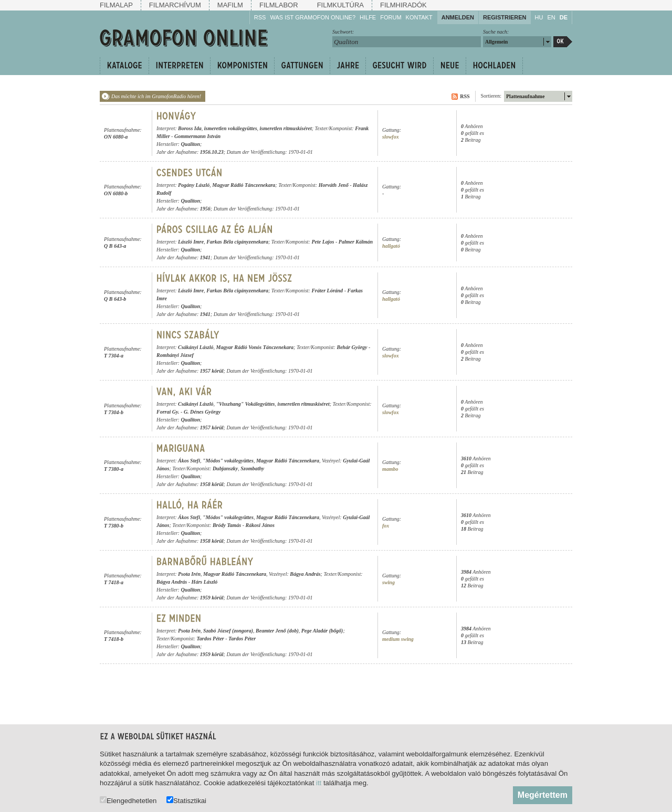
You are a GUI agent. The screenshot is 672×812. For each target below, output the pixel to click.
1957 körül (212, 371)
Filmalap (116, 5)
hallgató (391, 246)
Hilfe (368, 17)
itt (319, 783)
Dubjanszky (225, 468)
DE (564, 17)
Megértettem (543, 795)
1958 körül (212, 484)
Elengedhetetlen (128, 800)
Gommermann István (197, 136)
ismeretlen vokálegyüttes (231, 128)
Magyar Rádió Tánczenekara (244, 185)
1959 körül (212, 598)
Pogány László (194, 185)
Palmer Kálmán (356, 242)
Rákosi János (260, 525)
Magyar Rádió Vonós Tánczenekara (255, 347)
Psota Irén (189, 574)
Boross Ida (190, 128)
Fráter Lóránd (327, 291)
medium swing (398, 639)
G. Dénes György (202, 412)
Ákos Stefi (189, 461)
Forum (391, 17)
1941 (205, 257)
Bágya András (305, 574)
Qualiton (190, 144)
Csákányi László (196, 347)
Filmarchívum (175, 5)
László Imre (191, 242)
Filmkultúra (340, 5)
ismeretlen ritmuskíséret (286, 128)
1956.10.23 (212, 152)
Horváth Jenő (334, 185)
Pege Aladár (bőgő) (322, 631)
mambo (390, 469)
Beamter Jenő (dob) (277, 631)
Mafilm (230, 5)
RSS (260, 17)
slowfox (391, 137)
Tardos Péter (211, 639)
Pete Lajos (323, 242)
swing (388, 582)
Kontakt (419, 17)
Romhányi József (175, 355)
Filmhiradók (403, 5)
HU (539, 17)
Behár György (352, 347)
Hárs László (205, 582)
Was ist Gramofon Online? (313, 17)
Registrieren (505, 17)
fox (386, 526)
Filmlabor (279, 5)
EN (551, 17)
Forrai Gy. (168, 412)
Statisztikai (186, 800)
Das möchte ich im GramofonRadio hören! (156, 96)
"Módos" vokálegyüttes (228, 461)
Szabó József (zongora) (228, 631)
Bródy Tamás (227, 525)
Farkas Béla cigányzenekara (237, 242)
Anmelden (458, 17)
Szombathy (252, 468)
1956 (205, 209)
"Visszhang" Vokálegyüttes (246, 404)
